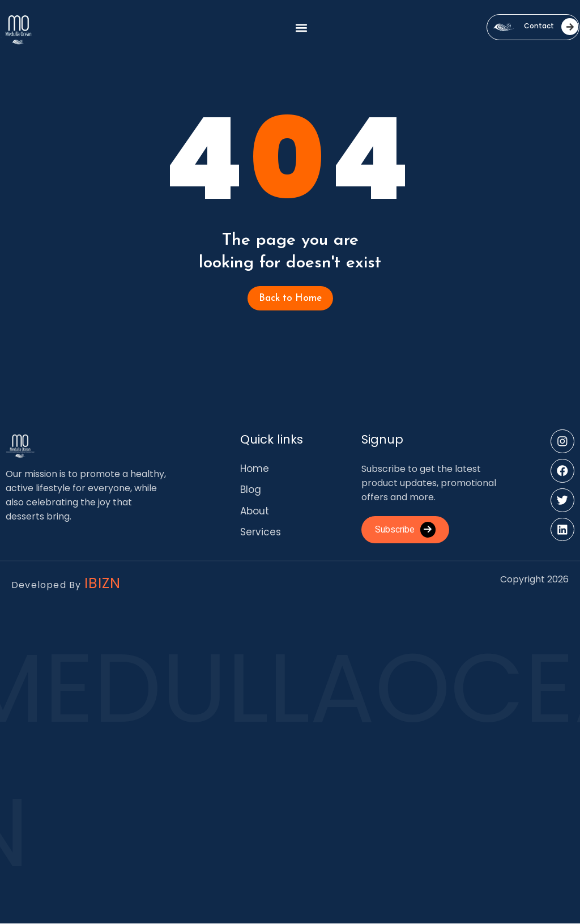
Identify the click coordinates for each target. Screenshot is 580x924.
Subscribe (406, 530)
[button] (301, 27)
